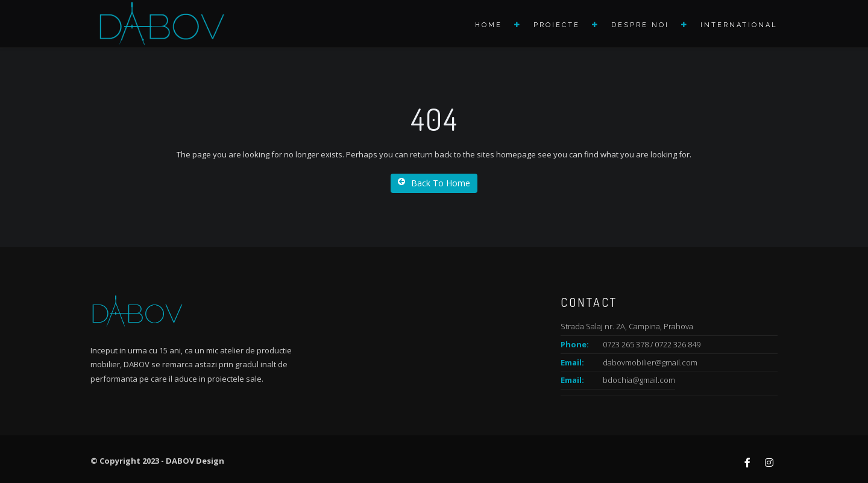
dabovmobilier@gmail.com (650, 362)
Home (489, 25)
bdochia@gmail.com (639, 380)
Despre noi (640, 25)
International (739, 25)
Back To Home (434, 183)
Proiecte (557, 25)
